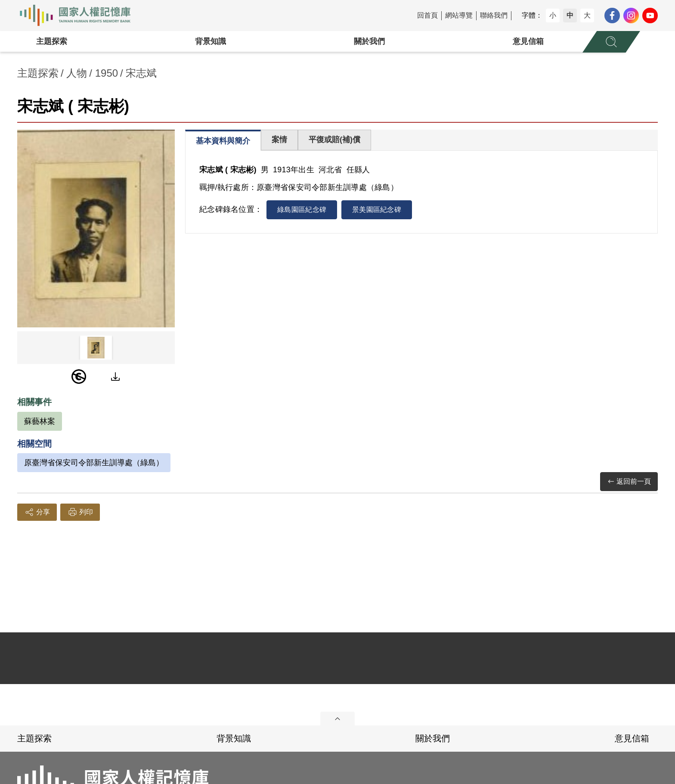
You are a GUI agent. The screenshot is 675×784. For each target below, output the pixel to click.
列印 (80, 512)
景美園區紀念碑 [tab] (377, 210)
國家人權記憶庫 (80, 16)
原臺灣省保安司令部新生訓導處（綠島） (94, 463)
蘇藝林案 (40, 421)
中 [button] (570, 15)
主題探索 (52, 41)
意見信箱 (528, 41)
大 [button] (587, 15)
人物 (77, 73)
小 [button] (553, 15)
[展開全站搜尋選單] (611, 42)
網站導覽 (459, 15)
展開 (337, 719)
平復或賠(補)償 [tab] (334, 140)
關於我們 (369, 41)
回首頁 (427, 15)
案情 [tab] (279, 140)
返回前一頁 (629, 482)
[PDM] (79, 376)
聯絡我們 (494, 15)
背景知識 (211, 41)
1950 (107, 73)
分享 (37, 512)
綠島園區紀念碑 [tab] (302, 210)
